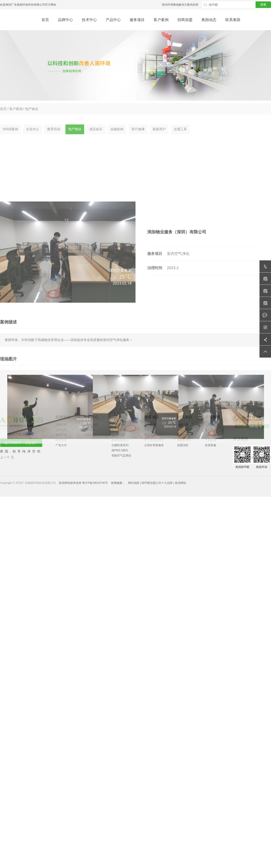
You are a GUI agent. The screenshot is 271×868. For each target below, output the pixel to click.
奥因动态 (209, 20)
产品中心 (113, 20)
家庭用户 (159, 136)
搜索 (263, 5)
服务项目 (137, 20)
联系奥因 (233, 20)
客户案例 (161, 20)
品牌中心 (65, 20)
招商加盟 (185, 20)
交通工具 (180, 136)
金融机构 (117, 136)
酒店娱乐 (96, 136)
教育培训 (54, 136)
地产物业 (32, 112)
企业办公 (33, 136)
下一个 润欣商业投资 (256, 536)
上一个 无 (7, 536)
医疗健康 (138, 136)
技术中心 (89, 20)
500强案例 (10, 136)
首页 (45, 20)
